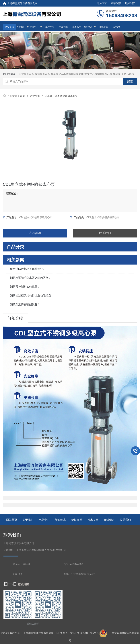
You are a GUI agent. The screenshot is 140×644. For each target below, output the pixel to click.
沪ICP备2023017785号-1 (85, 633)
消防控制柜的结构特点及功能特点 (31, 295)
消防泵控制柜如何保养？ (25, 287)
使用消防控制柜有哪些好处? (27, 269)
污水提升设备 (26, 74)
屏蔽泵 (55, 74)
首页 (23, 96)
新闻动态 (88, 27)
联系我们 (130, 3)
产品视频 (63, 27)
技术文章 (77, 27)
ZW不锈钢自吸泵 (69, 74)
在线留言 (116, 3)
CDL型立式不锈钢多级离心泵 (96, 74)
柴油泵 (117, 74)
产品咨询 (35, 233)
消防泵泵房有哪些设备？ (25, 304)
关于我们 (21, 27)
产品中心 (34, 27)
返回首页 (102, 3)
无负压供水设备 (130, 74)
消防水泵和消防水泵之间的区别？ (31, 278)
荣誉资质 (77, 520)
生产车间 (50, 27)
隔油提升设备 (42, 74)
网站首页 (9, 27)
